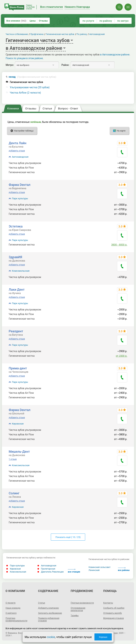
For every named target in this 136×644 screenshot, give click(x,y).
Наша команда (13, 608)
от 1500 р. (122, 356)
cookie (51, 637)
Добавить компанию (48, 608)
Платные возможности (82, 603)
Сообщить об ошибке (114, 608)
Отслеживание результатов (78, 609)
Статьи (42, 603)
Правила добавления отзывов (49, 619)
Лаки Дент (17, 290)
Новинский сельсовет (100, 567)
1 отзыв (13, 459)
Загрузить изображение (50, 613)
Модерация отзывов (114, 618)
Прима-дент (18, 368)
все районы (124, 569)
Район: (65, 65)
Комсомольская (21, 271)
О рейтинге (11, 613)
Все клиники (16, 21)
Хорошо (103, 637)
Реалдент (16, 331)
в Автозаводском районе (115, 55)
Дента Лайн (17, 143)
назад (32, 77)
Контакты (108, 603)
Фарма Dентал (19, 185)
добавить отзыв (17, 151)
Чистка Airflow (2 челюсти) (25, 93)
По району (82, 34)
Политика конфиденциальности (16, 619)
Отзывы (43, 21)
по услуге (88, 21)
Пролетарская (46, 569)
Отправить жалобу (113, 613)
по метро (123, 21)
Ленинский (94, 570)
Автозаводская (20, 157)
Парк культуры (20, 198)
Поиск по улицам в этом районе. (25, 58)
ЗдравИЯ (15, 257)
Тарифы (75, 616)
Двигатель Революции (51, 572)
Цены (33, 21)
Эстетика (16, 226)
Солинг (14, 493)
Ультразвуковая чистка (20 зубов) (30, 87)
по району (106, 21)
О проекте (10, 603)
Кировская (18, 424)
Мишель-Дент (19, 452)
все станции (74, 571)
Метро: (10, 65)
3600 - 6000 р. (119, 245)
